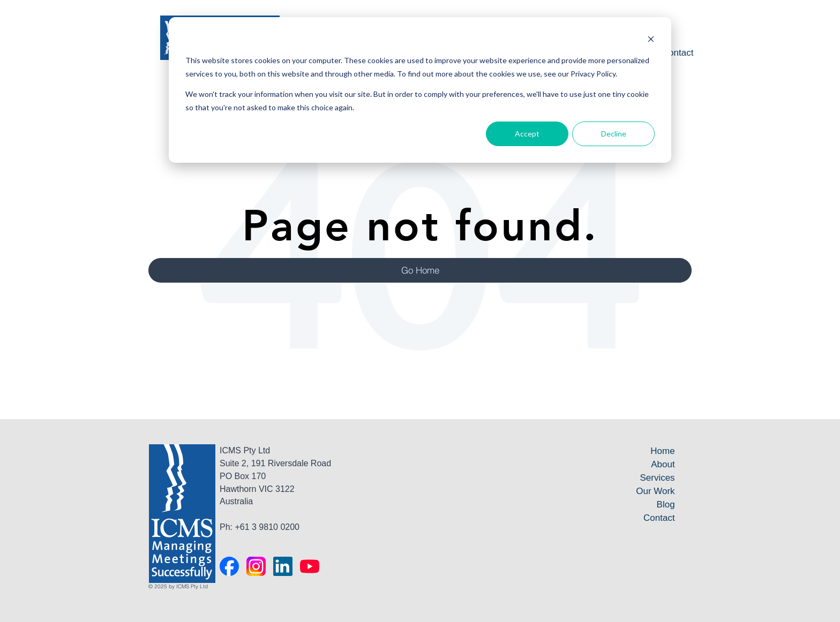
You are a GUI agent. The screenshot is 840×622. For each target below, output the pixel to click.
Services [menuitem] (657, 478)
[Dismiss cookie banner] (651, 40)
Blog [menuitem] (666, 505)
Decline (614, 134)
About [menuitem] (663, 464)
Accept (527, 134)
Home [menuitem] (662, 451)
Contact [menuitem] (678, 53)
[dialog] (420, 90)
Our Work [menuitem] (655, 491)
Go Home (420, 270)
